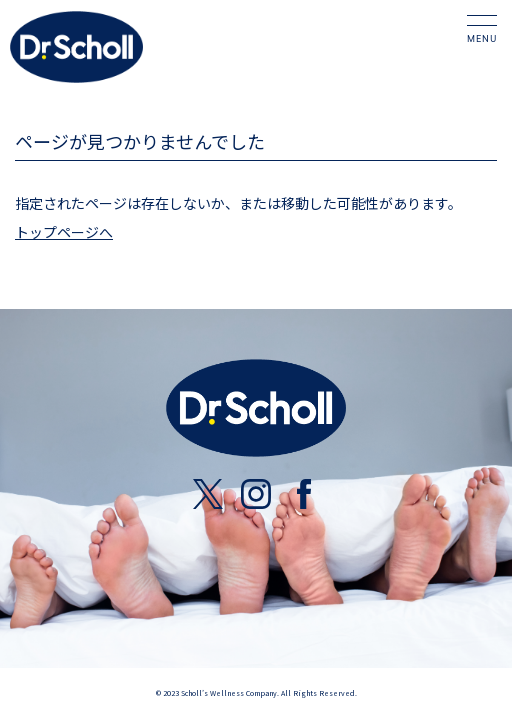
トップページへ (64, 232)
